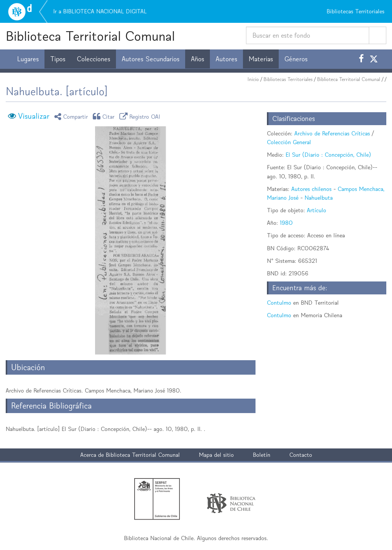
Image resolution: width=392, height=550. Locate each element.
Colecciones (94, 59)
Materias (261, 59)
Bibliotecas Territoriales (288, 79)
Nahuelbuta (319, 198)
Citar (105, 116)
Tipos (58, 59)
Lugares (28, 59)
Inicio (253, 79)
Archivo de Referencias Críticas (332, 133)
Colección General (289, 142)
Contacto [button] (301, 455)
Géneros (296, 59)
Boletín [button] (262, 455)
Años (198, 59)
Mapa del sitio (216, 455)
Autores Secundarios (151, 59)
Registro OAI (141, 116)
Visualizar (34, 116)
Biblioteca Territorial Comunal (90, 36)
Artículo (317, 210)
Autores (226, 59)
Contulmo (279, 303)
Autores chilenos (311, 189)
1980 (286, 223)
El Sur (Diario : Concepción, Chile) (328, 155)
